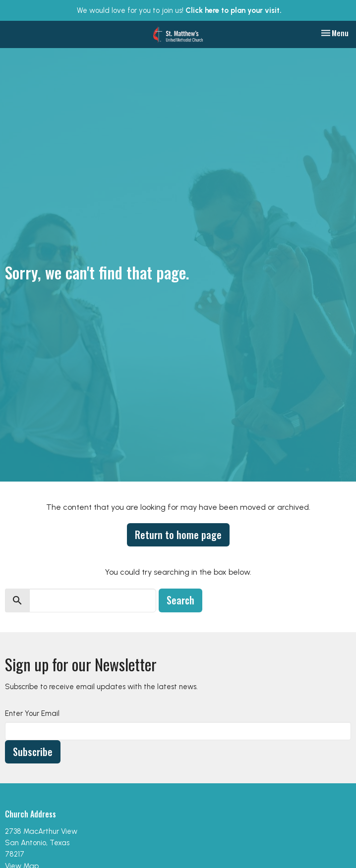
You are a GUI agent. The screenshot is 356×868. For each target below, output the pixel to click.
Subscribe (33, 752)
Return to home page (178, 535)
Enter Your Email (32, 713)
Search (180, 600)
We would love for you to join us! (179, 10)
